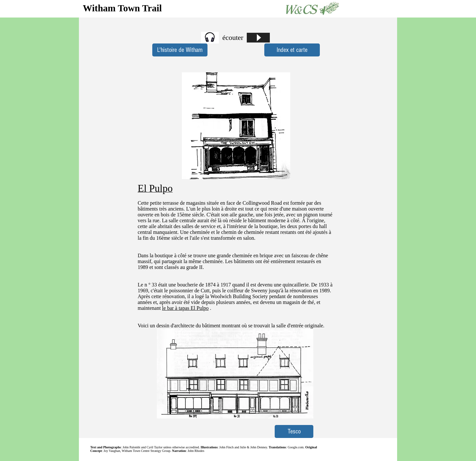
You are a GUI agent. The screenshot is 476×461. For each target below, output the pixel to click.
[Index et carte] (292, 50)
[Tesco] (294, 431)
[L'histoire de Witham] (180, 50)
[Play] (258, 38)
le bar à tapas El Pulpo (185, 308)
